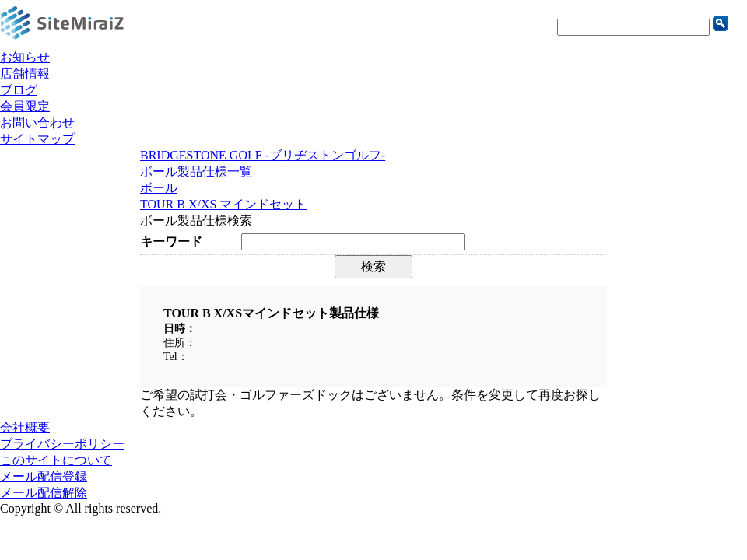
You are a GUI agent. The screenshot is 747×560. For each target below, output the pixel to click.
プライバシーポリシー (62, 444)
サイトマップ (37, 139)
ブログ (19, 90)
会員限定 (25, 106)
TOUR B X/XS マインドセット (223, 204)
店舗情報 (25, 73)
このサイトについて (56, 460)
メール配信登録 (44, 476)
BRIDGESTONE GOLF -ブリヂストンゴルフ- (263, 155)
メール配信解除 (44, 493)
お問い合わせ (37, 122)
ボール (159, 188)
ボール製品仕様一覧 (196, 171)
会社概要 (25, 427)
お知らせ (25, 57)
